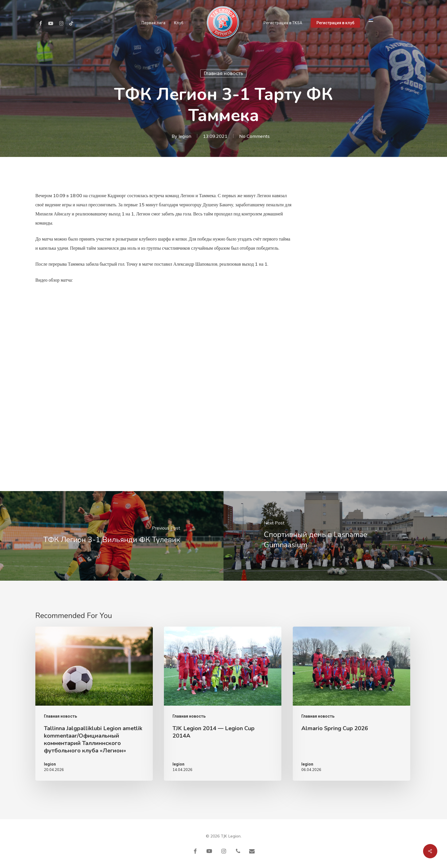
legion (185, 136)
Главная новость (223, 73)
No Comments (254, 136)
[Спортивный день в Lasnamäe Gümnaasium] (335, 536)
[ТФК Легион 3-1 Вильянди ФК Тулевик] (112, 536)
